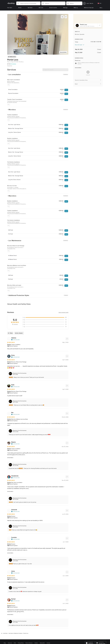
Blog (5, 643)
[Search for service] (55, 70)
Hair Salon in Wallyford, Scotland (16, 633)
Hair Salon (6, 633)
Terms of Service (29, 643)
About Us (10, 643)
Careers (36, 643)
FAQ (15, 643)
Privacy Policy (21, 643)
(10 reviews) (13, 64)
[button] (28, 3)
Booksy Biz (42, 643)
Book (66, 90)
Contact (48, 643)
